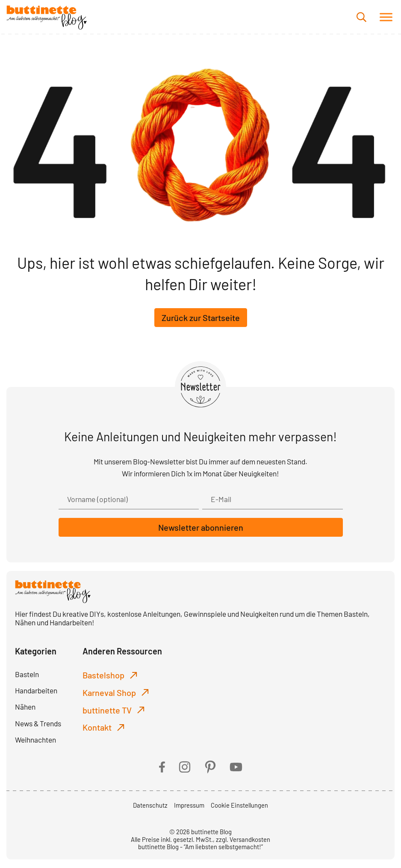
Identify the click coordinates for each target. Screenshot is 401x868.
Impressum (189, 805)
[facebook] (162, 767)
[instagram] (185, 767)
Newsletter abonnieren (201, 527)
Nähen (25, 707)
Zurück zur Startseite (201, 318)
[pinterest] (210, 767)
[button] (386, 17)
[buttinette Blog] (47, 17)
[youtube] (236, 767)
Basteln (27, 674)
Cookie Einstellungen (239, 805)
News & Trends (38, 723)
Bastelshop (103, 675)
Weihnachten (35, 740)
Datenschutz (150, 805)
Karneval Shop (109, 693)
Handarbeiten (36, 690)
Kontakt (97, 727)
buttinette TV (107, 710)
